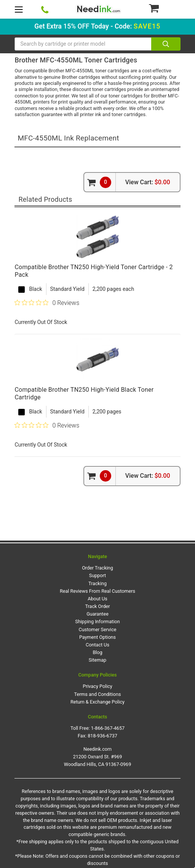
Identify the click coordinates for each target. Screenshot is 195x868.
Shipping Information (97, 621)
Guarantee (97, 614)
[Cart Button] (164, 8)
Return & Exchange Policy (97, 702)
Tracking (97, 583)
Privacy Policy (97, 686)
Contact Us (97, 645)
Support (97, 575)
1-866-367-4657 (108, 728)
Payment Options (97, 637)
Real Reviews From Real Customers (97, 591)
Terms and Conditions (98, 694)
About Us (97, 599)
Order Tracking (97, 568)
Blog (97, 652)
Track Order (98, 606)
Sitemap (97, 660)
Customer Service (98, 629)
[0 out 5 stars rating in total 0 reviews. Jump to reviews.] (47, 303)
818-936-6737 (102, 736)
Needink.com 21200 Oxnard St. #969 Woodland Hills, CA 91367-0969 (98, 757)
